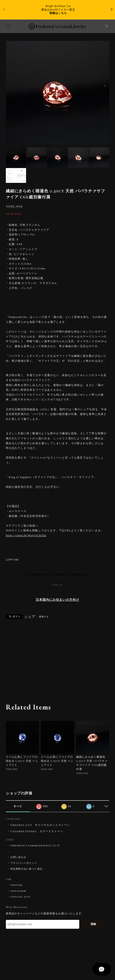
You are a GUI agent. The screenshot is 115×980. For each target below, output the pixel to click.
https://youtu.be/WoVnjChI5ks (26, 535)
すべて (18, 806)
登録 (93, 924)
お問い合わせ (18, 857)
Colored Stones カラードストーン (37, 832)
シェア (30, 617)
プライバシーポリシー (24, 863)
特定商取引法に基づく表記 (27, 869)
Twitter (16, 885)
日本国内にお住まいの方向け (57, 600)
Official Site (20, 897)
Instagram (18, 891)
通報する (44, 617)
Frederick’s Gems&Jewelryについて (35, 846)
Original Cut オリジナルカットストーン (40, 825)
